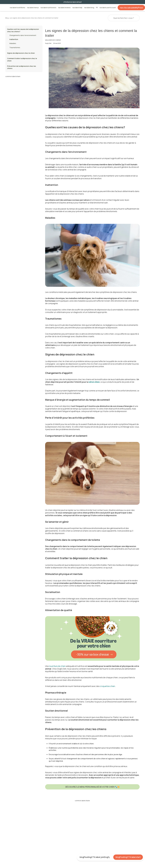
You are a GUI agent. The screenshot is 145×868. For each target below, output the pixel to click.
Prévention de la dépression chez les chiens (22, 67)
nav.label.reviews (64, 8)
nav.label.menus (33, 8)
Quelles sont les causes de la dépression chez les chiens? (23, 30)
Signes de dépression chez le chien (21, 53)
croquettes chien (107, 686)
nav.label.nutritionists (48, 8)
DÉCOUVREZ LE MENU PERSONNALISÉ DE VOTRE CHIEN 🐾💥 (92, 787)
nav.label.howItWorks (18, 8)
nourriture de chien (57, 666)
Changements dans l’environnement (23, 35)
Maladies (13, 43)
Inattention (14, 39)
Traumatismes (15, 47)
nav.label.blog (89, 8)
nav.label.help (77, 8)
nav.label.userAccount (108, 8)
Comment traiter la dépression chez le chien (22, 60)
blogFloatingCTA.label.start (128, 857)
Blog (7, 18)
